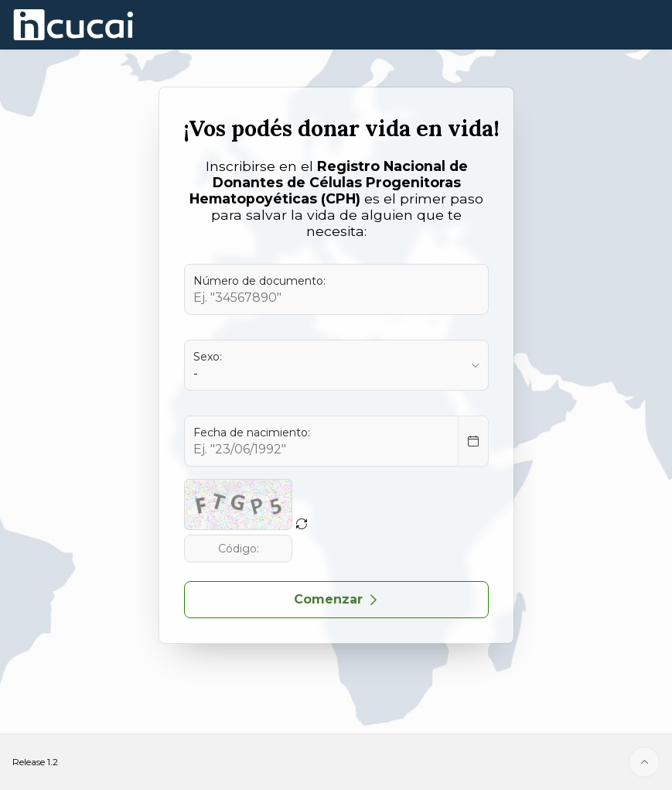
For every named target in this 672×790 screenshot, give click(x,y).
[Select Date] (473, 441)
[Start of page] (644, 762)
